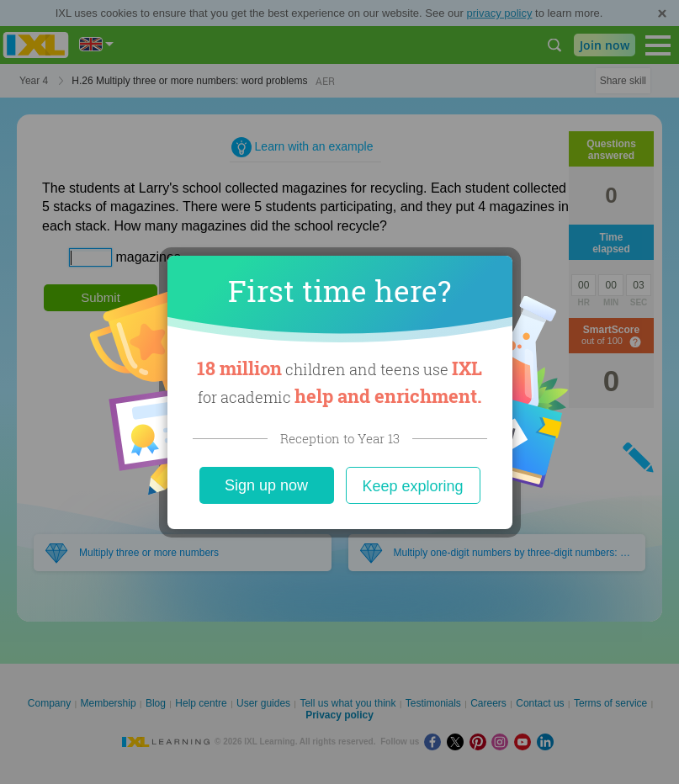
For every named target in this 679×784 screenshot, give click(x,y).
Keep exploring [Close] (412, 486)
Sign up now (266, 485)
